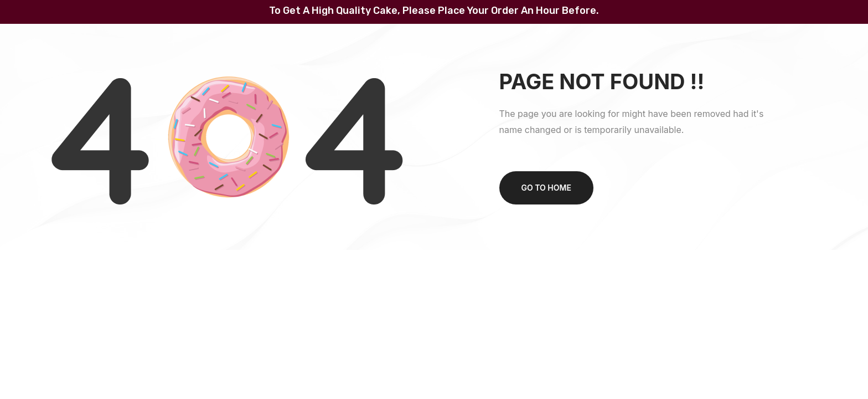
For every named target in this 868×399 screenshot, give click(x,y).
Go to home (546, 188)
